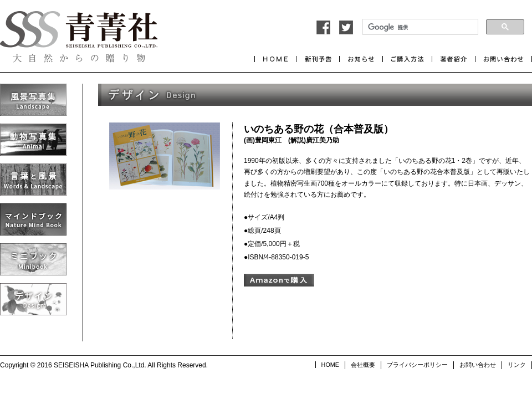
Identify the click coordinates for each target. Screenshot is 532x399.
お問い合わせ (478, 365)
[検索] (419, 27)
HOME (330, 365)
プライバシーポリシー (417, 365)
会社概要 (363, 365)
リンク (517, 365)
